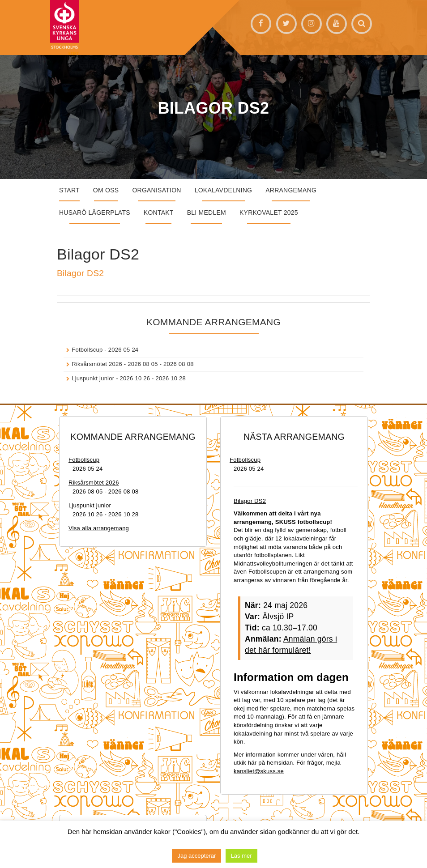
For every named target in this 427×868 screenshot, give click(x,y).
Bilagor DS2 (80, 273)
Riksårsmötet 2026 (97, 364)
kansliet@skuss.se (259, 771)
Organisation (156, 190)
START (69, 190)
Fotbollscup (87, 350)
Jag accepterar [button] (196, 856)
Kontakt (159, 213)
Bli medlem (207, 213)
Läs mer (241, 856)
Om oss (106, 190)
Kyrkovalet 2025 (269, 213)
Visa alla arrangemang (99, 528)
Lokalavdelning (224, 190)
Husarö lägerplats (95, 213)
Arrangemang (291, 190)
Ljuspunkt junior (93, 378)
